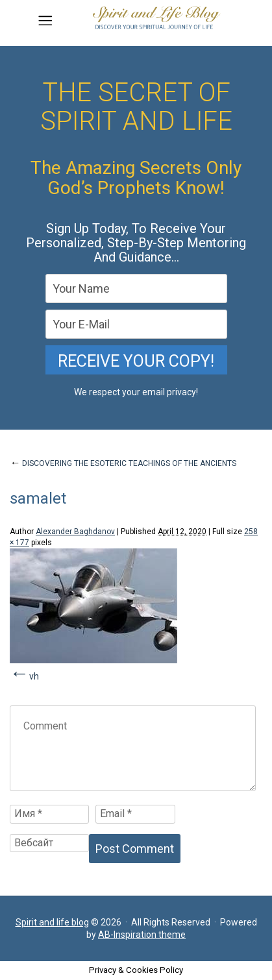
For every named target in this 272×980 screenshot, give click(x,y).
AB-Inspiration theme (142, 935)
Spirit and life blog (52, 922)
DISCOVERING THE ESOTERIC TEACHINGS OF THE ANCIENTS (123, 463)
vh (34, 676)
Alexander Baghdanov (75, 532)
